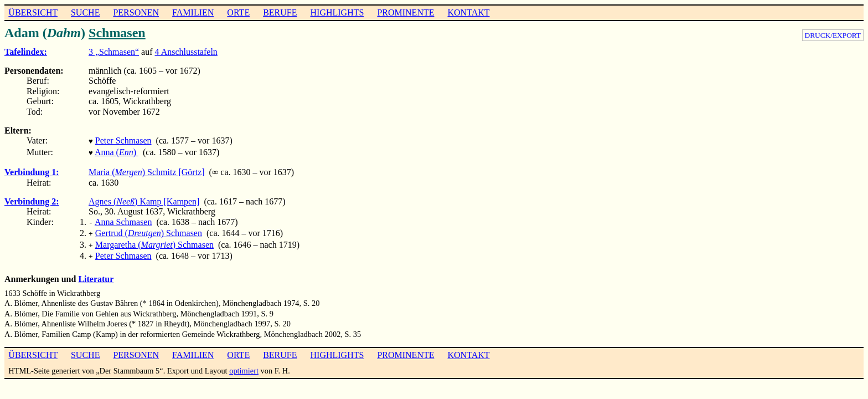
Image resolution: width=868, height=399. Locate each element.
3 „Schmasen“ (114, 52)
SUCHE (85, 12)
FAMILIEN (193, 12)
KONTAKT (468, 12)
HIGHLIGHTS (337, 12)
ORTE (238, 12)
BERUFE (280, 12)
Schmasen (117, 33)
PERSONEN (136, 12)
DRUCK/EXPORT (833, 35)
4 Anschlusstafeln (186, 52)
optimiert (244, 364)
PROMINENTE (405, 12)
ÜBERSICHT (33, 12)
